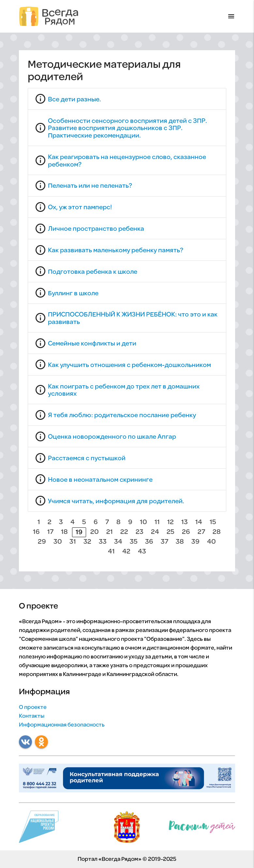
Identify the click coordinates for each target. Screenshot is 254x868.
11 (157, 522)
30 (58, 542)
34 (118, 542)
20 (95, 532)
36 (149, 542)
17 (50, 532)
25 (171, 532)
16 (36, 532)
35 (134, 542)
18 (64, 532)
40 (211, 542)
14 (199, 522)
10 (143, 522)
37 (164, 542)
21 (110, 532)
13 (185, 522)
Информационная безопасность (62, 725)
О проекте (33, 707)
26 (186, 532)
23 (140, 532)
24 (155, 532)
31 (73, 542)
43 (142, 552)
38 (180, 542)
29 (42, 542)
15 (213, 522)
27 (201, 532)
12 (171, 522)
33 (103, 542)
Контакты (32, 716)
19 (79, 532)
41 (111, 552)
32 (87, 542)
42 (126, 552)
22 (124, 532)
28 (217, 532)
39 (195, 542)
